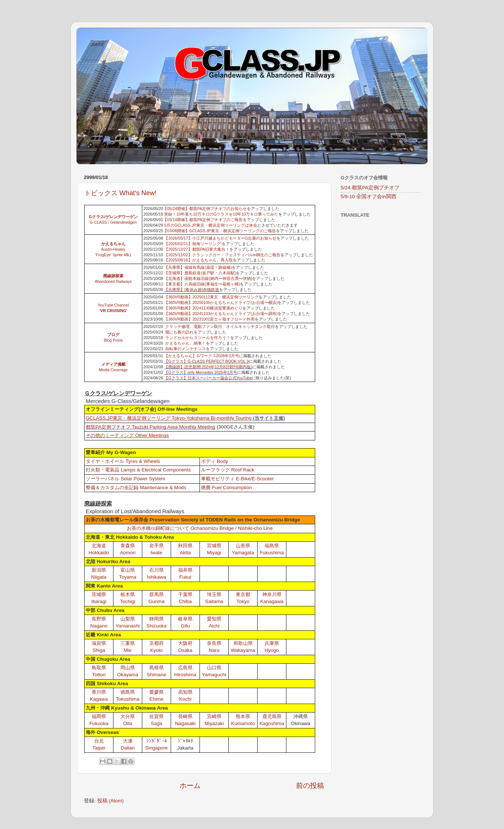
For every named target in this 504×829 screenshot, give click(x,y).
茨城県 (99, 594)
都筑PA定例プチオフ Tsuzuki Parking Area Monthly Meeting (150, 427)
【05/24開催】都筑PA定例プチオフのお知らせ (205, 209)
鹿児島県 (272, 716)
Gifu (185, 626)
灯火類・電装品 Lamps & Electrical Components (138, 470)
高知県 (185, 692)
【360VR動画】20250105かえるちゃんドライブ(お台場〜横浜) (221, 302)
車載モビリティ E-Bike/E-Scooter (237, 479)
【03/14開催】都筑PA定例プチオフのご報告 (203, 220)
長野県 (99, 619)
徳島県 (128, 692)
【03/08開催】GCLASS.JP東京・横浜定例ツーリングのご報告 (219, 231)
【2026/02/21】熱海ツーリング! (193, 244)
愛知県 (214, 619)
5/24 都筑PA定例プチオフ (370, 188)
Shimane (156, 675)
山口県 (214, 668)
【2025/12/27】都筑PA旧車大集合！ (197, 249)
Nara (214, 650)
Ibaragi (99, 601)
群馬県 (156, 594)
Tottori (99, 675)
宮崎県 (214, 716)
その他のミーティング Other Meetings (127, 435)
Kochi (185, 699)
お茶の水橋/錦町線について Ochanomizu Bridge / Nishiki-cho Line (200, 528)
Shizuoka (156, 626)
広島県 (185, 668)
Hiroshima (185, 675)
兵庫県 (272, 643)
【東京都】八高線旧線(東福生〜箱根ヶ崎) (202, 284)
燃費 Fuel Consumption (227, 488)
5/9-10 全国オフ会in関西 (369, 197)
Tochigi (128, 601)
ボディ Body (214, 461)
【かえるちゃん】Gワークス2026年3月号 (202, 356)
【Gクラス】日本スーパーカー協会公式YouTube (208, 378)
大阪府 (185, 643)
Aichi (214, 626)
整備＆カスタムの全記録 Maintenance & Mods (136, 488)
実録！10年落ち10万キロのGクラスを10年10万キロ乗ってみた (221, 214)
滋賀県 (99, 643)
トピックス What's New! (120, 193)
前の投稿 (310, 786)
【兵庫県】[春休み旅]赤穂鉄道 (192, 290)
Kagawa (99, 699)
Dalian (128, 748)
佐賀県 (156, 716)
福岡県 (99, 716)
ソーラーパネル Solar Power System (125, 479)
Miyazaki (214, 723)
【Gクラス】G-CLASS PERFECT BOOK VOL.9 (207, 361)
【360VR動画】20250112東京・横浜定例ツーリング (211, 297)
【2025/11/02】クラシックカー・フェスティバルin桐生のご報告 (222, 255)
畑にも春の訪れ (179, 332)
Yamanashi (128, 626)
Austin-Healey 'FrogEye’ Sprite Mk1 (113, 249)
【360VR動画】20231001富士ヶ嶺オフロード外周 (209, 319)
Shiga (99, 650)
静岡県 (156, 619)
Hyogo (272, 650)
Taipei (99, 748)
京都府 (156, 643)
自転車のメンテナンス (185, 349)
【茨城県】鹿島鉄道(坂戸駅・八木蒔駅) (200, 273)
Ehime (157, 699)
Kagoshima (272, 723)
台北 (99, 741)
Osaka (185, 650)
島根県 (156, 668)
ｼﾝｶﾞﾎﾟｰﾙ (157, 741)
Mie (128, 650)
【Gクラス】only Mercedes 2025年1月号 (201, 372)
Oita (127, 723)
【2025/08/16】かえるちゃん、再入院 (198, 260)
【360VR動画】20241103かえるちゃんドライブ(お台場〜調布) (221, 314)
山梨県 (128, 619)
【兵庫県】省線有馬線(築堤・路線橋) (198, 267)
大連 (128, 741)
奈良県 (214, 643)
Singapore (156, 748)
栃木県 (128, 594)
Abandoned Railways (113, 281)
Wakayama (243, 650)
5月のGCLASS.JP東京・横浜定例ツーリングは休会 (211, 225)
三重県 (128, 643)
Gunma (157, 601)
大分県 (128, 716)
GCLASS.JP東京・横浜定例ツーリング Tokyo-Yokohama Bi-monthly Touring (169, 418)
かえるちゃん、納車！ (185, 343)
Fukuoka (99, 723)
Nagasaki (185, 723)
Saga (156, 723)
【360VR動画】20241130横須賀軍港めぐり (203, 308)
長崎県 (185, 716)
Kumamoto (243, 723)
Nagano (99, 626)
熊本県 (243, 716)
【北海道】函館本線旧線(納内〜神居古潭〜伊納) (208, 278)
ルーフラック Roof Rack (228, 470)
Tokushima (128, 699)
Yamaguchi (214, 675)
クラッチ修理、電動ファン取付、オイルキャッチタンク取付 (220, 326)
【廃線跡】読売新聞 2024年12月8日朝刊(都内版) (208, 367)
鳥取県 (99, 668)
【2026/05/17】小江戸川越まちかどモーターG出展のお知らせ (220, 238)
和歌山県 (243, 643)
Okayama (128, 675)
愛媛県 (156, 692)
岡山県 (128, 668)
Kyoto (156, 650)
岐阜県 (185, 619)
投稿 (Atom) (110, 801)
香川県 (99, 692)
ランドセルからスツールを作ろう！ (198, 338)
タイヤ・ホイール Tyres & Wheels (123, 461)
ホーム (190, 786)
